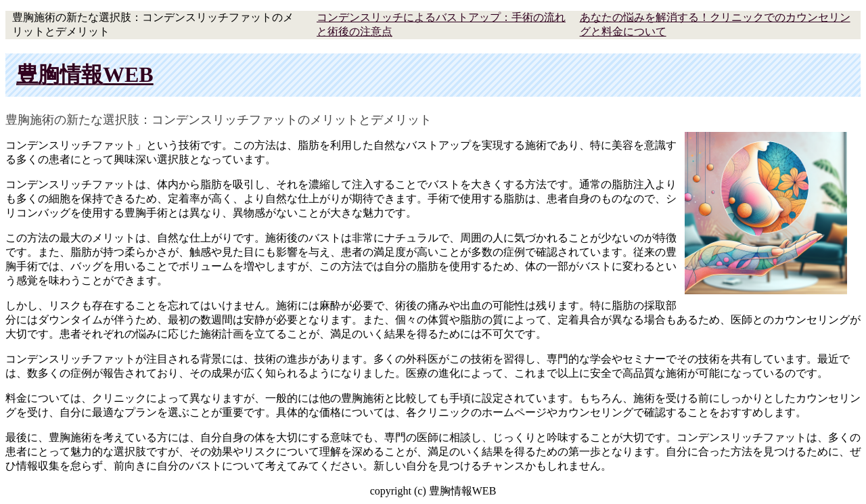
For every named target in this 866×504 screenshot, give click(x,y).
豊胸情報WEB (85, 74)
